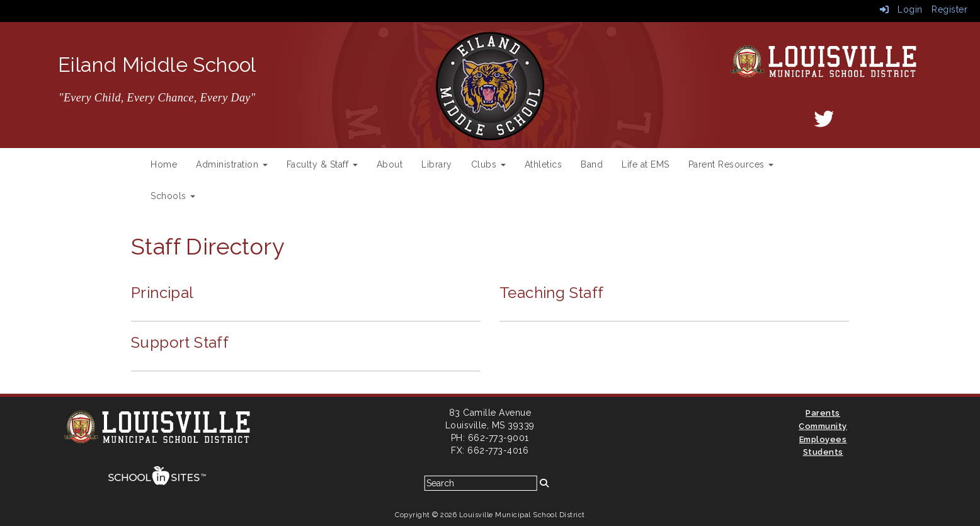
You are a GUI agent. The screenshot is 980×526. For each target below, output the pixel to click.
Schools (173, 196)
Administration (232, 164)
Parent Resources (731, 164)
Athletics (544, 164)
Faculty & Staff (322, 164)
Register (949, 9)
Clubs (488, 164)
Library (437, 164)
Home (164, 164)
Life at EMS (646, 164)
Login (901, 9)
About (390, 164)
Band (592, 164)
